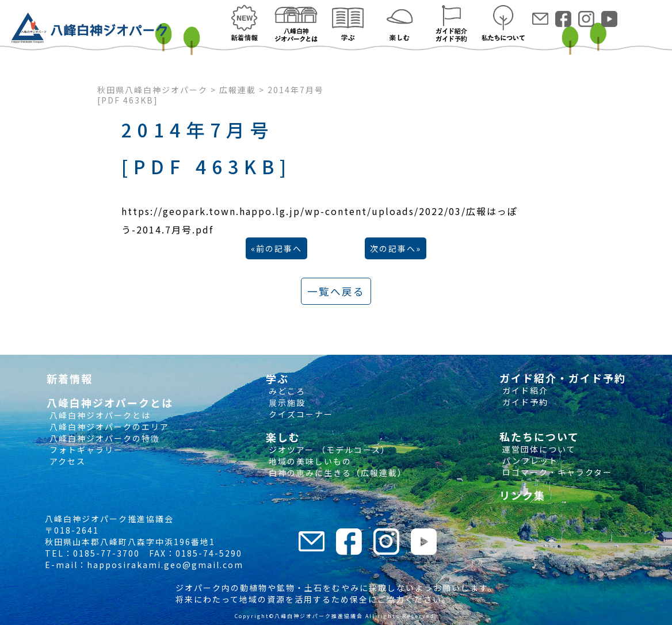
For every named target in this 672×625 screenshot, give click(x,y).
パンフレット (529, 461)
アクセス (66, 461)
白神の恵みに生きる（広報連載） (336, 473)
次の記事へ (393, 248)
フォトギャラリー (85, 450)
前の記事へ (279, 248)
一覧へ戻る (336, 291)
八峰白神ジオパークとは (99, 415)
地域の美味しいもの (309, 461)
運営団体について (538, 449)
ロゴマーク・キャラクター (556, 472)
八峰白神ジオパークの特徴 (103, 438)
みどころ (286, 391)
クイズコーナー (299, 414)
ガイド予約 (524, 402)
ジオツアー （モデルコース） (328, 450)
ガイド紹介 (524, 390)
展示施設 (286, 402)
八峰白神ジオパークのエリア (108, 427)
